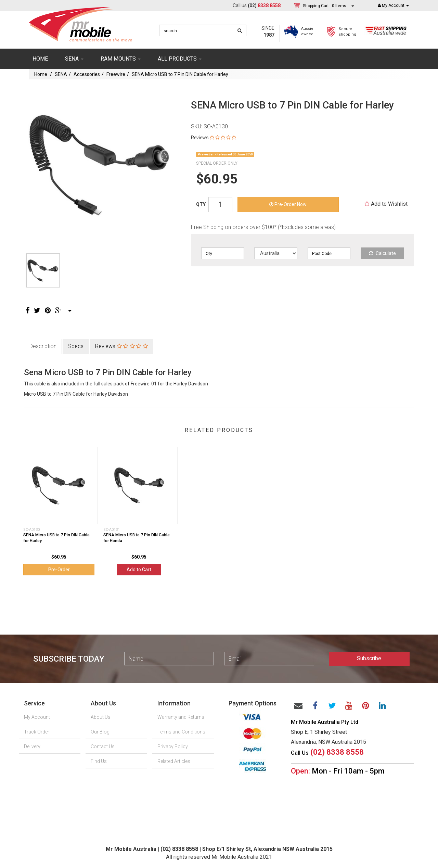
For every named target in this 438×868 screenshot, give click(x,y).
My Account (37, 717)
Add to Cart (139, 570)
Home (40, 59)
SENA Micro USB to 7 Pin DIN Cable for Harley (180, 74)
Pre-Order (59, 570)
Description (43, 346)
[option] (100, 165)
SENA (74, 59)
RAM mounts (121, 59)
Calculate (382, 253)
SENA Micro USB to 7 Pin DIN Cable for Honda (137, 538)
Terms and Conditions (181, 732)
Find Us (99, 761)
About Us (101, 717)
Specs (76, 346)
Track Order (37, 732)
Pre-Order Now (288, 204)
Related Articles (174, 761)
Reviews (214, 138)
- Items (325, 6)
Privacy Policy (173, 746)
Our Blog (100, 732)
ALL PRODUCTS (180, 59)
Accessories (87, 74)
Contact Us (103, 746)
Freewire (116, 74)
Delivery (32, 746)
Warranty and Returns (181, 717)
